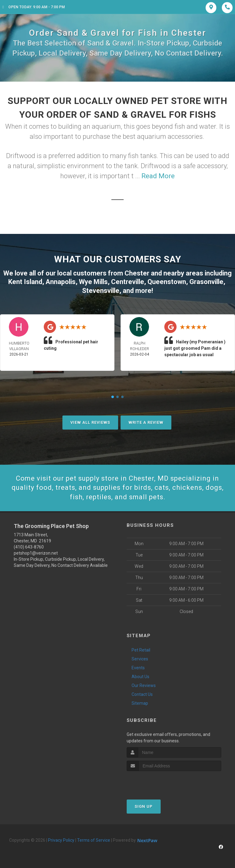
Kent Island (25, 282)
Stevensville (101, 291)
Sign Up (144, 806)
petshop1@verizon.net (36, 553)
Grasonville (206, 282)
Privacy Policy (61, 840)
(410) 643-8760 (29, 547)
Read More (158, 176)
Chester (137, 273)
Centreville (128, 282)
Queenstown (167, 282)
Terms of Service (94, 840)
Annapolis (61, 282)
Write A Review (146, 422)
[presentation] (159, 783)
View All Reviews (90, 422)
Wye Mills (93, 282)
